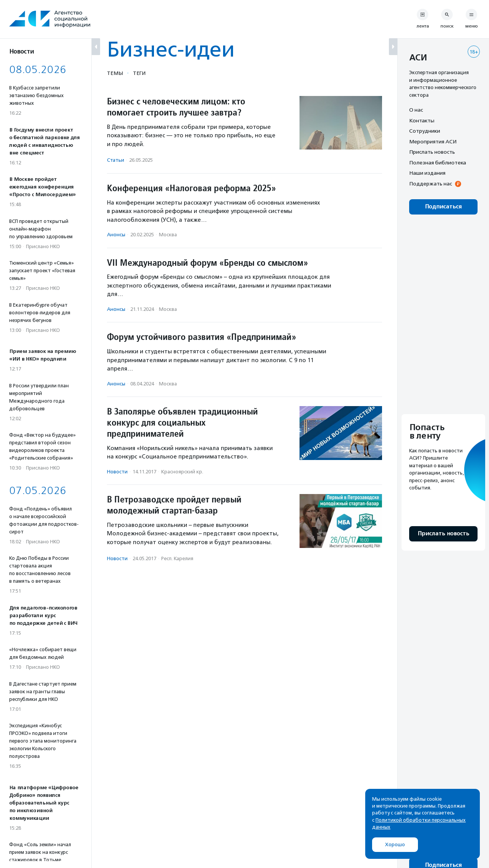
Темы (115, 73)
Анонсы (116, 235)
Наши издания (427, 173)
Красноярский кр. (182, 472)
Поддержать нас (431, 184)
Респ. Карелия (177, 558)
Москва (168, 235)
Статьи (116, 160)
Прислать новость (432, 152)
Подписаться (443, 207)
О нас (416, 110)
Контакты (422, 120)
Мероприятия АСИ (433, 141)
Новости (117, 472)
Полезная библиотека (438, 163)
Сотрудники (425, 131)
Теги (139, 73)
